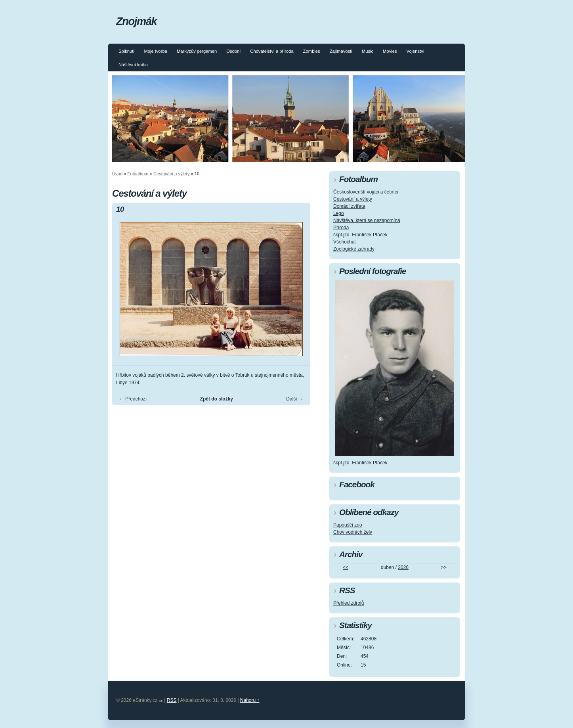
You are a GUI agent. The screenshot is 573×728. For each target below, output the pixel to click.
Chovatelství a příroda (272, 51)
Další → (295, 399)
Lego (339, 213)
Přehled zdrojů (349, 603)
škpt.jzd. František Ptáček (360, 235)
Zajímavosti (341, 51)
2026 (403, 567)
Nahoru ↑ (250, 700)
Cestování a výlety (171, 174)
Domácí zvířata (349, 206)
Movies (390, 51)
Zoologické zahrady (354, 249)
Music (368, 51)
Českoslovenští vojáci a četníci (366, 192)
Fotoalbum (138, 174)
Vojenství (415, 51)
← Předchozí (133, 399)
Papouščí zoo (348, 525)
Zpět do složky (217, 399)
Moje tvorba (155, 51)
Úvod (117, 174)
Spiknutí (126, 51)
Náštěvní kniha (133, 65)
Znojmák (136, 21)
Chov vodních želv (353, 532)
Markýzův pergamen (197, 51)
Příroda (341, 228)
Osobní (233, 51)
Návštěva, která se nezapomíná (367, 220)
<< (346, 567)
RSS (172, 700)
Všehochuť (345, 242)
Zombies (312, 51)
